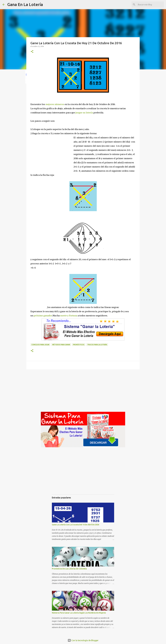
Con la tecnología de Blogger (83, 640)
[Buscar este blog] (150, 5)
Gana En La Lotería (25, 4)
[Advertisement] (52, 156)
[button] (32, 52)
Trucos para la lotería (97, 345)
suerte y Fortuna (68, 316)
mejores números (55, 104)
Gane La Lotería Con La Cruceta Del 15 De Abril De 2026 (75, 525)
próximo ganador (43, 316)
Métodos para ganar (61, 345)
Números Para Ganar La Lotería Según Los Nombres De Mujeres (79, 613)
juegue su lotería (84, 113)
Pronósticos (79, 345)
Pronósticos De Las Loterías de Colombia (69, 569)
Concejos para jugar (40, 345)
